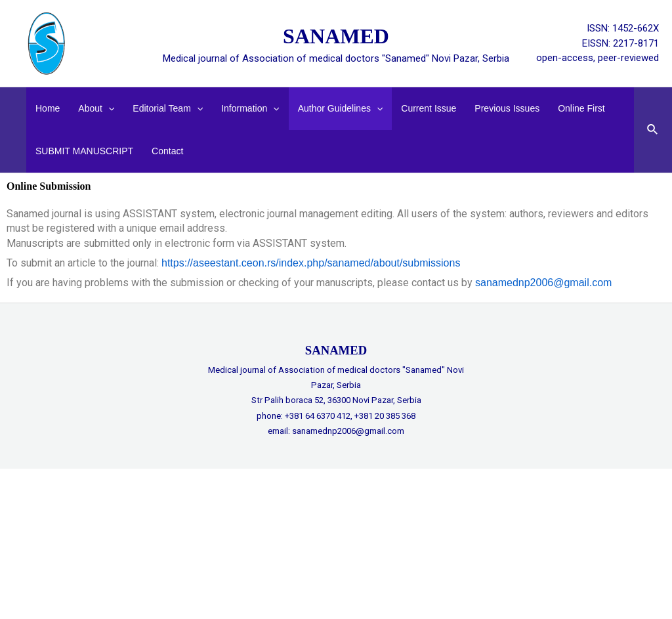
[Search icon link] (653, 130)
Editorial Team (168, 109)
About (96, 109)
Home (48, 108)
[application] (108, 109)
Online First (581, 108)
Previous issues (507, 108)
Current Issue (429, 108)
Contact (167, 151)
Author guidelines (341, 109)
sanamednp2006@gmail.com (543, 283)
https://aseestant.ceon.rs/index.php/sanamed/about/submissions (311, 263)
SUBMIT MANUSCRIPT (84, 151)
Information (250, 109)
